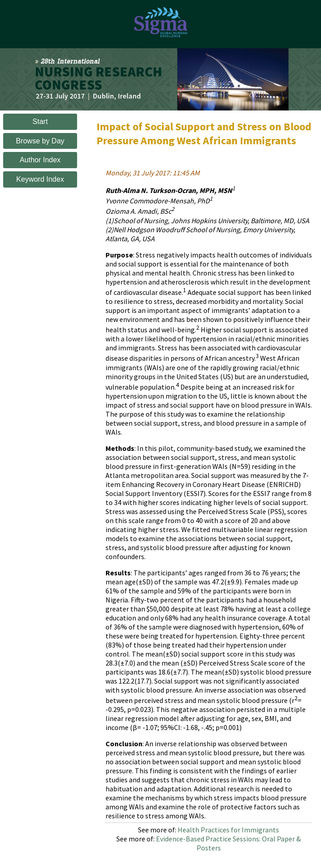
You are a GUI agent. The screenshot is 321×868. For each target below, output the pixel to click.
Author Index (40, 160)
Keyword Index (40, 179)
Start (40, 122)
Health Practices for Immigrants (228, 830)
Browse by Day (40, 141)
